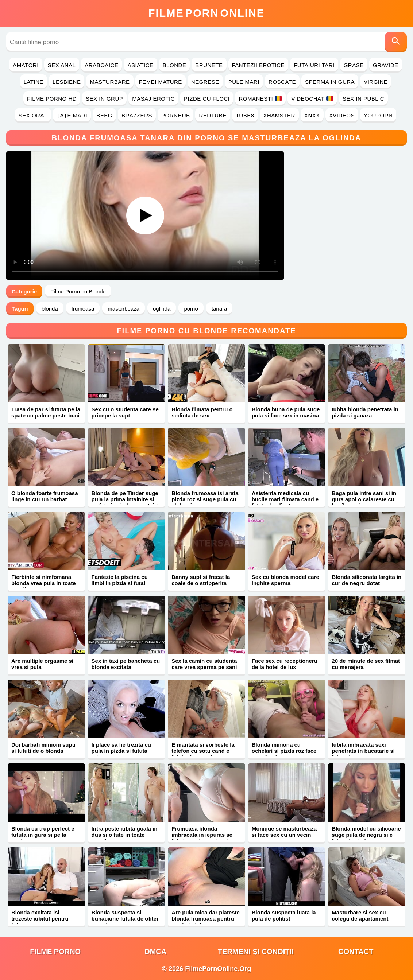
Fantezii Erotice (258, 65)
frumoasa (83, 309)
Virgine (376, 82)
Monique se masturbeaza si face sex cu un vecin (284, 832)
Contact (356, 952)
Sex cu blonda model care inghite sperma (285, 580)
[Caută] (396, 42)
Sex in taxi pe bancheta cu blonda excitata (126, 664)
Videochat (312, 99)
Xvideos (342, 115)
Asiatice (140, 65)
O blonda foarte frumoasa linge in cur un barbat (45, 496)
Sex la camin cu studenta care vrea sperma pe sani (204, 664)
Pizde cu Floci (207, 99)
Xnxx (312, 115)
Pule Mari (244, 82)
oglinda (162, 309)
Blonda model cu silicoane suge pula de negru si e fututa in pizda (366, 835)
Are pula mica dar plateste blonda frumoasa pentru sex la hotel (206, 919)
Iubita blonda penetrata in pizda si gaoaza (365, 412)
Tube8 (245, 115)
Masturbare (110, 82)
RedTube (213, 115)
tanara (219, 309)
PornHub (176, 115)
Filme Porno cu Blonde (78, 291)
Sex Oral (33, 115)
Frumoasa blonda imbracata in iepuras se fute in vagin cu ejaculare (204, 835)
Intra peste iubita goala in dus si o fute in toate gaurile (125, 835)
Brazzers (137, 115)
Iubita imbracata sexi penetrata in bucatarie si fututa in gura (363, 751)
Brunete (209, 65)
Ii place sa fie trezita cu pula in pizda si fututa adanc (121, 751)
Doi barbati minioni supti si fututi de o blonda (43, 748)
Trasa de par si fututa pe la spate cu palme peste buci (46, 412)
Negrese (205, 82)
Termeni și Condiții (256, 952)
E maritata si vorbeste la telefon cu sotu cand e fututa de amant (203, 751)
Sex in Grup (104, 99)
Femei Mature (161, 82)
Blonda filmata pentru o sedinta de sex (202, 412)
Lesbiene (67, 82)
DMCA (155, 952)
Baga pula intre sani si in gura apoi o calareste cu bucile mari (364, 499)
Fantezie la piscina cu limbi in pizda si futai (120, 580)
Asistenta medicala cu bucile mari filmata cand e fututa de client (285, 499)
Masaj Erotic (153, 99)
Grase (354, 65)
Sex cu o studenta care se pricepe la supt (125, 412)
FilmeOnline (206, 13)
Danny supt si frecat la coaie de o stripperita (201, 580)
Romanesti (260, 99)
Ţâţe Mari (72, 115)
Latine (34, 82)
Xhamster (279, 115)
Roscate (282, 82)
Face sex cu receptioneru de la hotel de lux (285, 664)
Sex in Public (363, 99)
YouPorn (378, 115)
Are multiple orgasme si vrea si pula (42, 664)
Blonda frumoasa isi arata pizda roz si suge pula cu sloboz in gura (205, 499)
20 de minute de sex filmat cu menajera (366, 664)
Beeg (104, 115)
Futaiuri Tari (314, 65)
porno (191, 309)
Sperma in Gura (330, 82)
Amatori (26, 65)
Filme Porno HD (52, 99)
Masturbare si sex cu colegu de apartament (360, 915)
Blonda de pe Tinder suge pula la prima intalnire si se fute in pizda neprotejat (125, 499)
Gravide (386, 65)
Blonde (175, 65)
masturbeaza (123, 309)
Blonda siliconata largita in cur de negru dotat (366, 580)
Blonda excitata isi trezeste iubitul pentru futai (40, 919)
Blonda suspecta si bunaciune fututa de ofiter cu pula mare (125, 919)
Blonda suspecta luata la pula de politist (284, 915)
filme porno (55, 952)
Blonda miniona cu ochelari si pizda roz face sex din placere (284, 751)
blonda (50, 309)
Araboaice (101, 65)
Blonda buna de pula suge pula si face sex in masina (286, 412)
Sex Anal (62, 65)
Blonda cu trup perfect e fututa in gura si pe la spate (43, 835)
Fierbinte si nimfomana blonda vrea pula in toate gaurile (44, 583)
